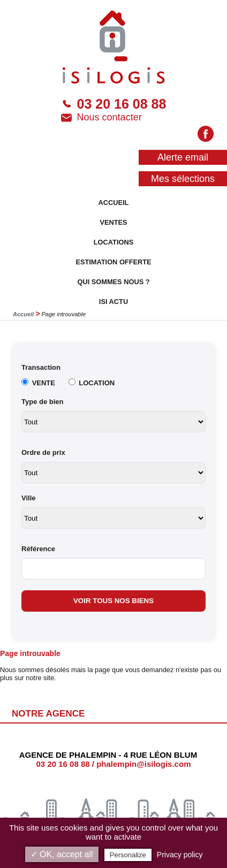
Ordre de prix (43, 452)
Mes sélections (183, 179)
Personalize (128, 855)
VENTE (44, 383)
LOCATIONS (113, 242)
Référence (38, 549)
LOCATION (97, 383)
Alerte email (183, 157)
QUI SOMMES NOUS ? (113, 282)
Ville (29, 498)
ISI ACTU (113, 302)
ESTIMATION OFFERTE (113, 262)
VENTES (113, 222)
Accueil (23, 314)
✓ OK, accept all (62, 854)
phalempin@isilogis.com (143, 764)
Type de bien (43, 402)
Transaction (41, 367)
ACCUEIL (114, 203)
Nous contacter (101, 117)
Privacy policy (180, 855)
